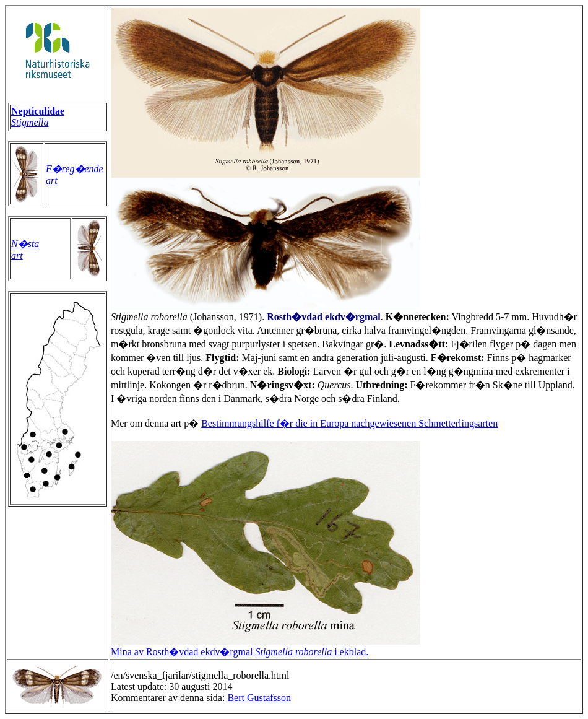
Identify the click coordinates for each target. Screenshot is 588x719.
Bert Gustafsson (259, 698)
